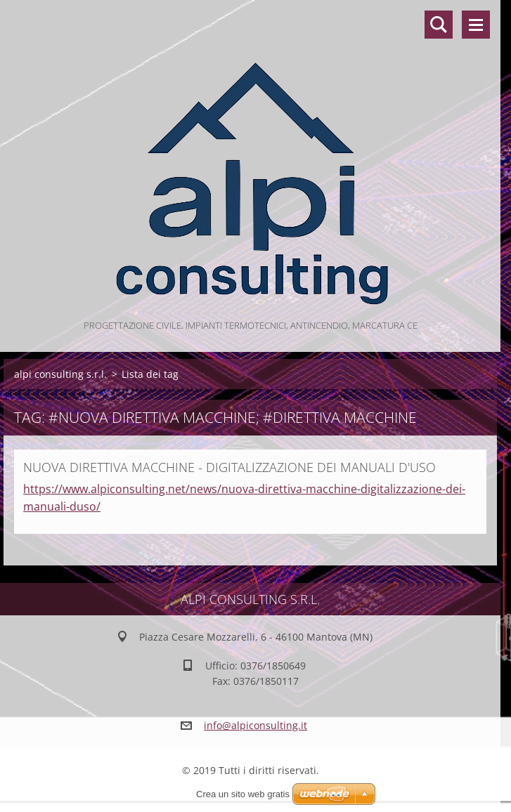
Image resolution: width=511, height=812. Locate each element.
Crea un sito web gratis (243, 794)
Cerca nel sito (439, 25)
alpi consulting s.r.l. (60, 374)
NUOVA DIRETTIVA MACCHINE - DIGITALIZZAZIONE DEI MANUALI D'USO (229, 467)
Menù (476, 25)
